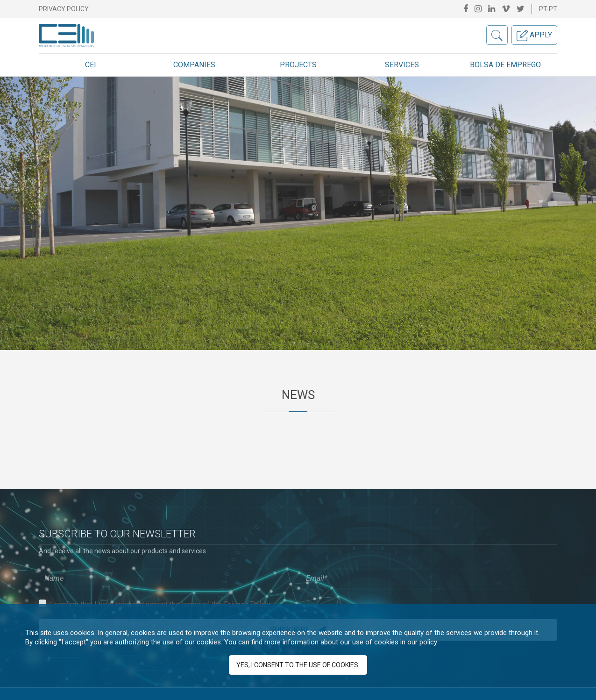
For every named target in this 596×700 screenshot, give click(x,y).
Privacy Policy (64, 9)
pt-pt (548, 9)
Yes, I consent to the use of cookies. (298, 665)
